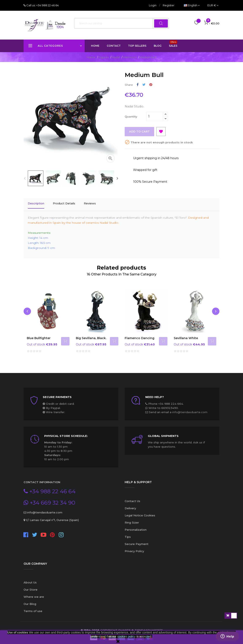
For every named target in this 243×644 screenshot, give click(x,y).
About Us (30, 580)
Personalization (136, 527)
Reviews (90, 203)
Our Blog (30, 601)
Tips (128, 534)
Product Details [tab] (64, 203)
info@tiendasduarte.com (190, 410)
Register (169, 5)
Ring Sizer (132, 520)
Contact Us (132, 499)
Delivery (130, 506)
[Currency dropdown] (213, 5)
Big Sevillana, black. (91, 336)
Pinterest (151, 85)
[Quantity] (155, 116)
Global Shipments (163, 433)
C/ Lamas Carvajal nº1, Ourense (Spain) (52, 517)
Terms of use (33, 608)
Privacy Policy (134, 549)
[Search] (121, 23)
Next (117, 178)
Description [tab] (36, 203)
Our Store (31, 587)
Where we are (34, 594)
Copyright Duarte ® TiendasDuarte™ (131, 628)
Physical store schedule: (66, 433)
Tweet (144, 85)
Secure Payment (137, 541)
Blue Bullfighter (39, 336)
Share (138, 85)
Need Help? (155, 394)
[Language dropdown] (192, 5)
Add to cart (140, 132)
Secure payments (57, 394)
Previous (25, 178)
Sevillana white (186, 336)
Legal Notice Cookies (140, 513)
